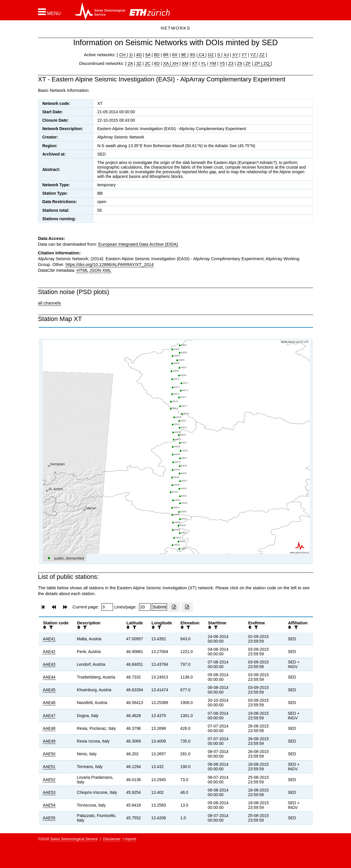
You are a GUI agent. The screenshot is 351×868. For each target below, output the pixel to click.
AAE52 (49, 780)
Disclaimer (112, 839)
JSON (95, 270)
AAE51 (49, 767)
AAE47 (49, 716)
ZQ (266, 63)
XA (166, 63)
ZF (248, 63)
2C (148, 63)
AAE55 (49, 818)
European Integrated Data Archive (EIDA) (138, 244)
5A (148, 55)
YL (203, 63)
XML (107, 270)
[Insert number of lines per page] (145, 607)
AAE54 (49, 805)
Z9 (240, 63)
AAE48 (49, 728)
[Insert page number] (107, 607)
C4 (202, 55)
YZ (254, 55)
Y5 (222, 63)
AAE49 (49, 741)
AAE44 (49, 677)
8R (166, 55)
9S (193, 55)
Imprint (131, 839)
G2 (211, 55)
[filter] (50, 627)
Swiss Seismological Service (74, 839)
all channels (49, 303)
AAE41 (49, 639)
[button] (49, 12)
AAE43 (49, 664)
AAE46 (49, 703)
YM (213, 63)
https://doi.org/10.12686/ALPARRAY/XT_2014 (110, 264)
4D (139, 55)
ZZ (262, 55)
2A (130, 63)
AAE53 (49, 792)
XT (195, 63)
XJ (226, 55)
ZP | (258, 63)
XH (175, 63)
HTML (82, 270)
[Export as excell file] (174, 607)
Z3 (231, 63)
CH (123, 55)
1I (131, 55)
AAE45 (49, 690)
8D (157, 55)
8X (175, 55)
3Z (139, 63)
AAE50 (49, 754)
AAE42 (49, 652)
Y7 (244, 55)
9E (184, 55)
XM (185, 63)
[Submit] (159, 607)
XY (235, 55)
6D (157, 63)
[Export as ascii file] (187, 607)
